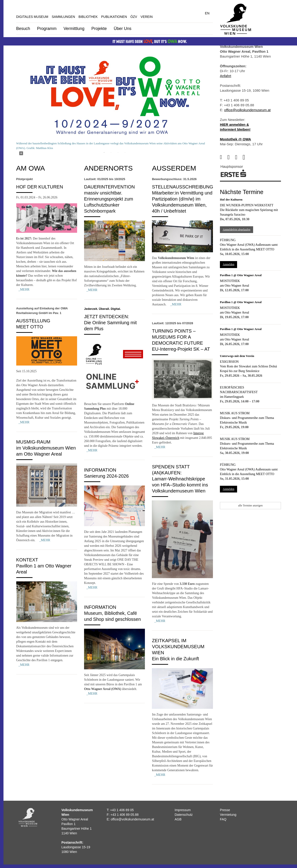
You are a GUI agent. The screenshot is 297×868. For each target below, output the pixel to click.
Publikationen (114, 17)
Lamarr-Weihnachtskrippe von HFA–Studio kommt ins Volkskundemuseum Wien (180, 485)
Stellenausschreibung (182, 187)
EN (207, 13)
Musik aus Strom (235, 413)
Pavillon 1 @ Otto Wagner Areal (241, 275)
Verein (147, 17)
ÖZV (134, 17)
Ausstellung (33, 321)
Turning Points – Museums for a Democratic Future (177, 337)
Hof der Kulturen (40, 187)
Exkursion (229, 362)
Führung (228, 240)
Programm (47, 29)
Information (100, 470)
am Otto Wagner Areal (235, 286)
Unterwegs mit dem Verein (237, 356)
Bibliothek (88, 17)
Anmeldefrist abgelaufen (237, 230)
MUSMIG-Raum (33, 442)
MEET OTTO (30, 327)
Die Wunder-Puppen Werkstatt (247, 205)
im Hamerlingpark (232, 397)
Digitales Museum (32, 17)
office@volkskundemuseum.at (247, 110)
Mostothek (230, 281)
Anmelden (228, 264)
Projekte (99, 29)
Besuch (23, 29)
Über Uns (123, 29)
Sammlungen (63, 17)
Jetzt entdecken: (107, 317)
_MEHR (24, 290)
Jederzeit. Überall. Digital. (102, 309)
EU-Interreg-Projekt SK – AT (181, 349)
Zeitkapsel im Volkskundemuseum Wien (178, 647)
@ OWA (244, 139)
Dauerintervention (109, 187)
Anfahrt (225, 76)
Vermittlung (74, 29)
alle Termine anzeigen (250, 505)
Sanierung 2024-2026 (106, 476)
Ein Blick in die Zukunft (175, 659)
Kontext (27, 560)
